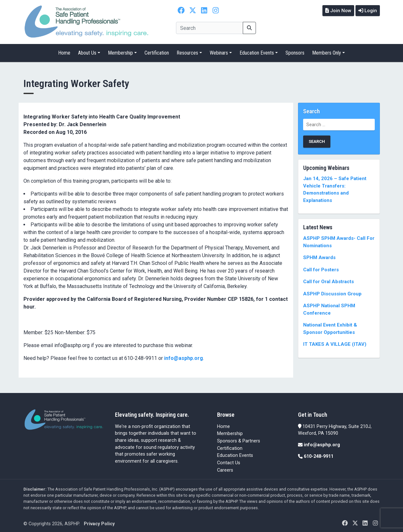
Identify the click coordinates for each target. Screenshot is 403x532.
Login (367, 10)
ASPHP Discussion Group (332, 291)
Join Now (336, 10)
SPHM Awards (319, 255)
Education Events (257, 50)
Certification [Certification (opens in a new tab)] (230, 445)
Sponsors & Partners (239, 438)
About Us (87, 50)
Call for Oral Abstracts (329, 279)
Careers (225, 467)
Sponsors (295, 50)
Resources (187, 50)
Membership (120, 50)
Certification (157, 50)
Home (64, 50)
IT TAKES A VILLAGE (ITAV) (335, 341)
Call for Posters (321, 267)
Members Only (327, 50)
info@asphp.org (184, 355)
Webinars (219, 50)
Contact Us (229, 460)
